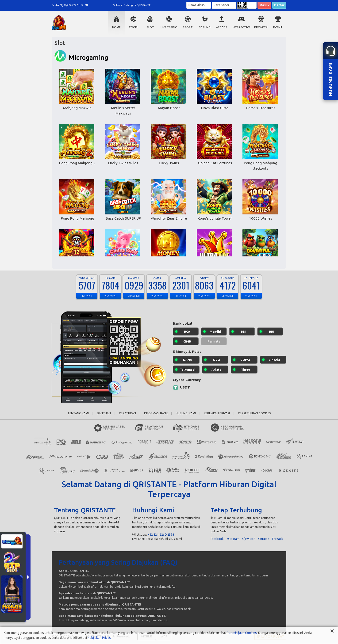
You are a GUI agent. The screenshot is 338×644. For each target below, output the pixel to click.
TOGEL (133, 27)
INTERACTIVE (241, 27)
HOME (116, 27)
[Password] (224, 5)
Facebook (217, 539)
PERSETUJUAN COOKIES (254, 413)
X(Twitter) (249, 539)
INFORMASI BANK (156, 413)
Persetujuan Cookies (242, 633)
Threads (277, 539)
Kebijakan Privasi (100, 638)
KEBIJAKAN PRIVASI (217, 413)
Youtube (264, 539)
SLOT (150, 27)
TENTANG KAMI (78, 413)
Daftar (279, 5)
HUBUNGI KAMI (186, 413)
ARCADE (222, 27)
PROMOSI (261, 27)
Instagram (233, 539)
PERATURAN (127, 413)
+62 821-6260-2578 (161, 534)
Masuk (264, 5)
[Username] (199, 5)
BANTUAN (104, 413)
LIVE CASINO (169, 27)
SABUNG (205, 27)
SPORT (188, 27)
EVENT (278, 27)
